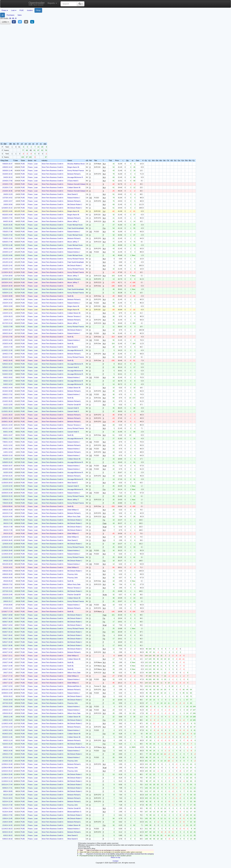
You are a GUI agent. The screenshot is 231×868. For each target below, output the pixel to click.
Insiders (30, 10)
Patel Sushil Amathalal (76, 228)
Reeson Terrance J (74, 316)
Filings (38, 10)
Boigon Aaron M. (73, 167)
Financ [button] (5, 10)
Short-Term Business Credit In (53, 164)
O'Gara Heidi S (73, 181)
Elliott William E (73, 510)
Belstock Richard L (74, 174)
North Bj (70, 286)
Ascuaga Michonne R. (75, 177)
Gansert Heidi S (73, 367)
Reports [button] (52, 3)
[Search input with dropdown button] (69, 4)
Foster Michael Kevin (75, 225)
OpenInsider (37, 3)
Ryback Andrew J (74, 198)
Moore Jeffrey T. (73, 221)
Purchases (10, 15)
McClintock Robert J (75, 204)
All (3, 15)
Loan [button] (14, 10)
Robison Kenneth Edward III (78, 184)
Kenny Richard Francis (76, 171)
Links (5, 22)
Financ (30, 164)
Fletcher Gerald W (74, 405)
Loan (36, 164)
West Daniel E (73, 194)
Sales (20, 15)
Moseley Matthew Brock (76, 164)
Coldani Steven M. (74, 187)
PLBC (22, 10)
